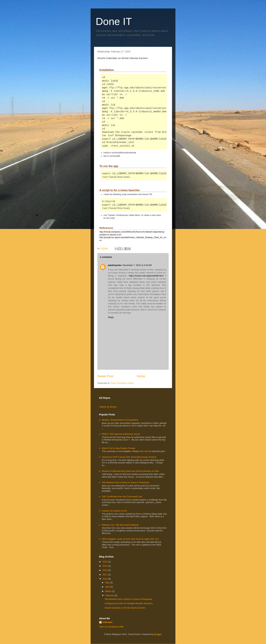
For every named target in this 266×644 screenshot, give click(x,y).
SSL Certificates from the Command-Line (122, 497)
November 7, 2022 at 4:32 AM (137, 265)
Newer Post (105, 376)
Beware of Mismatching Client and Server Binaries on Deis (130, 471)
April (108, 587)
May (108, 583)
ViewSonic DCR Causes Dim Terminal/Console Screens (129, 457)
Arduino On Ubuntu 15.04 (114, 511)
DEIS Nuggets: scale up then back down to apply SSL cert (130, 539)
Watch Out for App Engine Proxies (118, 448)
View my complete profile (111, 627)
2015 (105, 566)
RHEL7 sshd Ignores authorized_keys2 (121, 434)
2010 (105, 579)
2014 (105, 570)
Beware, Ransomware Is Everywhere (120, 420)
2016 (105, 562)
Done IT (114, 21)
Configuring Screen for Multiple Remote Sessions (129, 603)
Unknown (107, 622)
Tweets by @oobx (108, 407)
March (109, 591)
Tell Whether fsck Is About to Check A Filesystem (126, 482)
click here (144, 451)
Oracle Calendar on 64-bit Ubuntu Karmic (125, 608)
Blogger (158, 634)
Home (141, 376)
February (110, 595)
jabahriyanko (115, 265)
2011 (105, 575)
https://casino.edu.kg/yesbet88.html (146, 276)
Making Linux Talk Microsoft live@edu (120, 525)
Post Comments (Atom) (122, 383)
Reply (111, 317)
